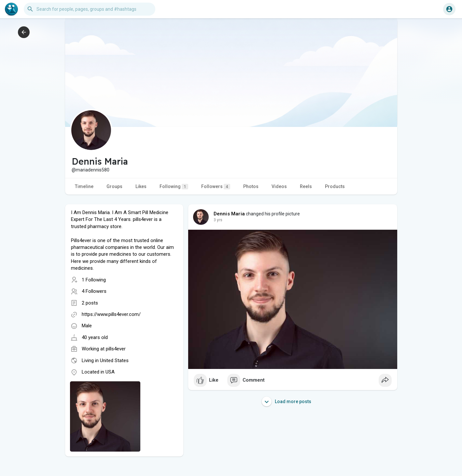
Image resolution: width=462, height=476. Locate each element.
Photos (251, 186)
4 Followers (94, 291)
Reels (306, 186)
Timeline (84, 186)
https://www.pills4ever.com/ (111, 314)
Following (174, 187)
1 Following (94, 280)
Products (335, 186)
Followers (216, 187)
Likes (141, 186)
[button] (90, 9)
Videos (279, 186)
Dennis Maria (229, 214)
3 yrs (218, 220)
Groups (114, 186)
